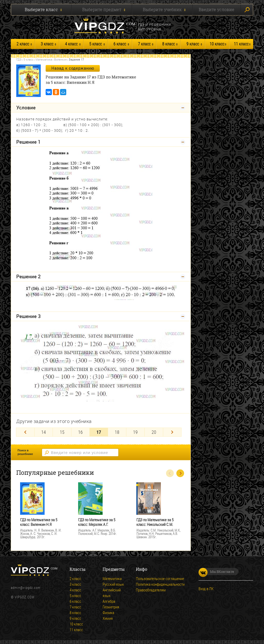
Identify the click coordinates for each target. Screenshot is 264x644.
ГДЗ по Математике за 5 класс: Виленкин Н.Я (39, 522)
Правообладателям (151, 590)
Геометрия (111, 607)
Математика (44, 59)
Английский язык (112, 593)
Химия (108, 618)
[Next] (172, 432)
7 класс (144, 44)
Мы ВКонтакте (216, 572)
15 (62, 432)
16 (80, 432)
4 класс (71, 44)
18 (117, 432)
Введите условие (217, 10)
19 (135, 432)
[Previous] (25, 432)
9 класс (193, 44)
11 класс (241, 44)
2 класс (23, 44)
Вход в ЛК (206, 589)
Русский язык (113, 584)
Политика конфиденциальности (160, 584)
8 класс (168, 44)
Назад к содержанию (73, 68)
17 (99, 432)
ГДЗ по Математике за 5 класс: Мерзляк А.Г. (97, 522)
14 (44, 432)
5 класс (96, 44)
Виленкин (60, 59)
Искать (247, 10)
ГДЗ (19, 59)
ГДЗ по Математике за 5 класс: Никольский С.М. (155, 522)
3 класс (47, 44)
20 (154, 432)
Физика (108, 613)
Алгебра (109, 601)
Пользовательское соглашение (160, 578)
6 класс (120, 44)
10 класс (217, 44)
